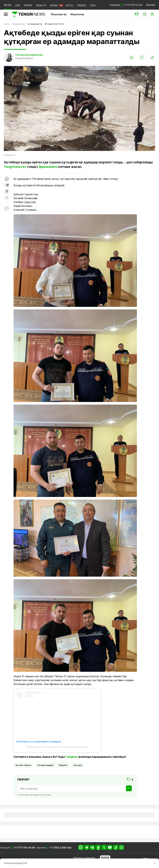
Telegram (71, 757)
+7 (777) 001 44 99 (24, 848)
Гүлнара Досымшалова (29, 55)
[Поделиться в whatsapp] (7, 179)
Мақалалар (77, 14)
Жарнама (151, 5)
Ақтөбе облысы (23, 765)
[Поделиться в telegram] (7, 185)
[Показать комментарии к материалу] (7, 209)
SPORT (28, 5)
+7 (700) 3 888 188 (60, 848)
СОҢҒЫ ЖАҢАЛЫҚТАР (15, 863)
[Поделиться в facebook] (7, 192)
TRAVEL (82, 5)
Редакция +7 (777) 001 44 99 (126, 5)
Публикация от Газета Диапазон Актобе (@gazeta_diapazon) (57, 747)
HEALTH (41, 5)
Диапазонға (48, 167)
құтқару (78, 765)
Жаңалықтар (59, 14)
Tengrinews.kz (15, 167)
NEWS (8, 5)
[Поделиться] (152, 58)
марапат (63, 765)
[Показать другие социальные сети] (7, 198)
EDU (93, 5)
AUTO (69, 5)
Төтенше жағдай (45, 765)
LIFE (18, 5)
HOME (54, 5)
